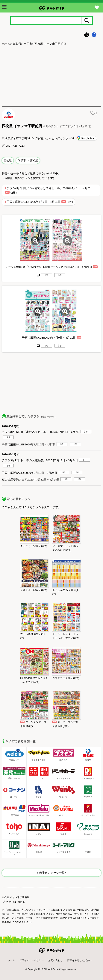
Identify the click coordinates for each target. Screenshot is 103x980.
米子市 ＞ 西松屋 (28, 160)
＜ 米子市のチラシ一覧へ (51, 873)
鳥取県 (17, 44)
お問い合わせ (55, 960)
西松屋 (8, 160)
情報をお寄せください (79, 960)
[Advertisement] (51, 76)
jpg (46, 275)
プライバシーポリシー (32, 960)
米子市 (28, 44)
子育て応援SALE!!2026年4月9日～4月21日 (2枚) (40, 202)
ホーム (6, 44)
